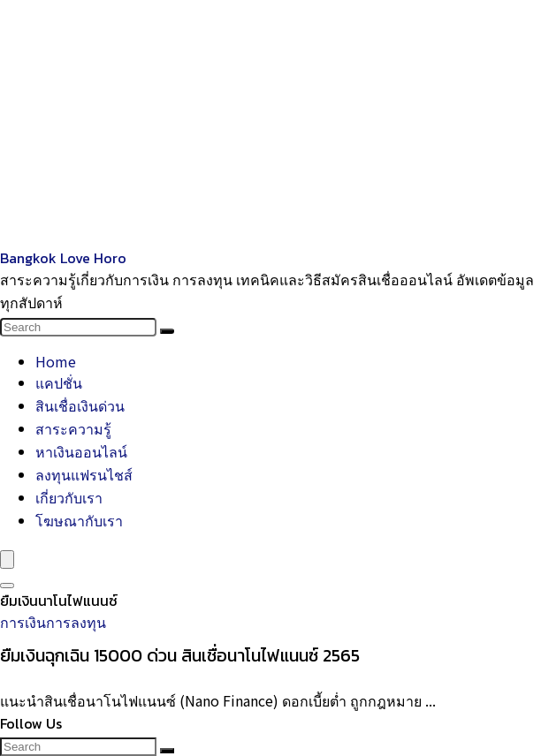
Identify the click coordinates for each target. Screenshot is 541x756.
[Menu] (7, 559)
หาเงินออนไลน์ (81, 451)
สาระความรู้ (73, 428)
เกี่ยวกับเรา (69, 497)
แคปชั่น (59, 382)
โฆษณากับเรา (79, 520)
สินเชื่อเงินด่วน (80, 405)
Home (56, 361)
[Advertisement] (270, 124)
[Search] (167, 331)
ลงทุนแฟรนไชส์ (84, 474)
